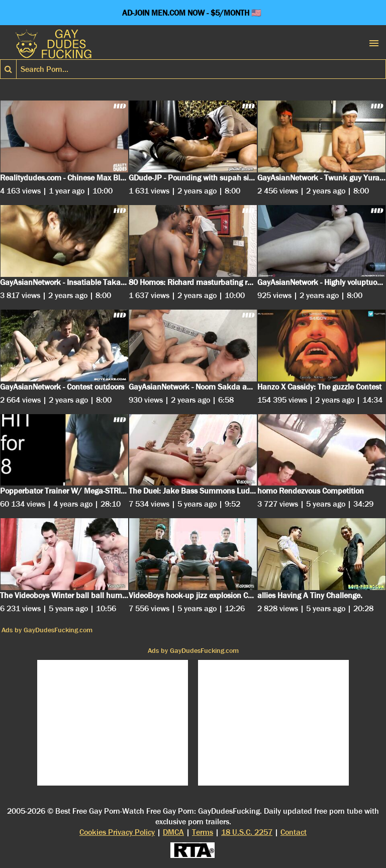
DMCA (173, 832)
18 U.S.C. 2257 (247, 832)
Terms (203, 832)
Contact (294, 832)
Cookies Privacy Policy (117, 832)
